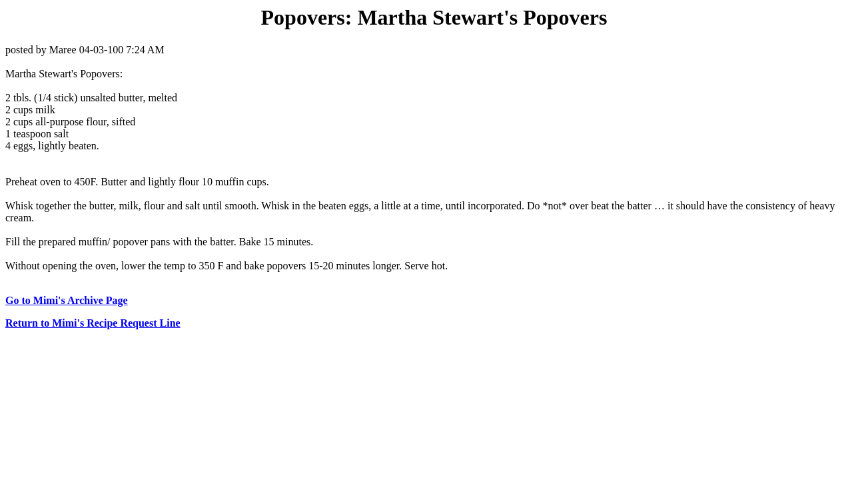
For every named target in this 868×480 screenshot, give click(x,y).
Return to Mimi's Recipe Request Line (93, 323)
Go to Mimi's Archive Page (67, 300)
